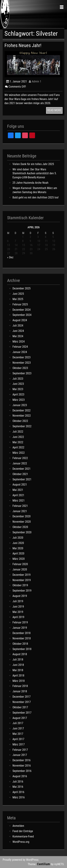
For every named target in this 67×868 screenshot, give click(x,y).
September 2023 (22, 373)
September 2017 (22, 713)
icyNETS (59, 864)
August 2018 (20, 654)
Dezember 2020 (22, 516)
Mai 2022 (18, 442)
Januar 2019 (20, 628)
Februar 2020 (20, 564)
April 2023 (18, 394)
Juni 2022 (18, 437)
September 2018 (22, 649)
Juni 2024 (18, 331)
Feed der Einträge (23, 831)
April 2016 (18, 792)
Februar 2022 (20, 458)
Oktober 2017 (20, 707)
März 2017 (19, 744)
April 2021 (18, 495)
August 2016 (20, 776)
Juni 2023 (18, 384)
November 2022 (22, 416)
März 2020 (19, 559)
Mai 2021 (18, 490)
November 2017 (22, 702)
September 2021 (22, 479)
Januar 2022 (20, 463)
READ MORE (54, 110)
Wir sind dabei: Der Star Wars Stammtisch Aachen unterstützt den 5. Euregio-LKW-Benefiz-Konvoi (35, 173)
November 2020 (22, 522)
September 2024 (22, 315)
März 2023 (19, 400)
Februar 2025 (20, 304)
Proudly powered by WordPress (21, 860)
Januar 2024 (20, 352)
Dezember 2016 (22, 760)
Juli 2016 (18, 782)
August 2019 (20, 596)
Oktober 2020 (20, 527)
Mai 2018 (18, 670)
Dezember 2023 (22, 357)
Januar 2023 (20, 405)
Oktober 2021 (20, 474)
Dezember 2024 (22, 310)
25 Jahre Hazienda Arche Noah (30, 183)
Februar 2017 (20, 750)
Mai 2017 (18, 734)
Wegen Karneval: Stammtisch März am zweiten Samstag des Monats (35, 190)
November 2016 (22, 766)
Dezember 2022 (22, 410)
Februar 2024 (20, 347)
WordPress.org (21, 842)
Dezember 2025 (22, 288)
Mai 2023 (18, 389)
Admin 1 (35, 81)
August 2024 (20, 320)
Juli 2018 (18, 660)
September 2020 (22, 532)
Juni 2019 (18, 607)
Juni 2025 (18, 294)
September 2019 (22, 591)
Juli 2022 (18, 432)
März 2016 (19, 797)
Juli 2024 (18, 326)
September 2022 (22, 426)
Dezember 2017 (22, 697)
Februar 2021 (20, 506)
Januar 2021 (20, 511)
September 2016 (22, 771)
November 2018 (22, 638)
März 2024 (19, 342)
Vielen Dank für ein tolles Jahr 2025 (33, 164)
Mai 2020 (18, 548)
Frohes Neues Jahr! (23, 45)
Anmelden (18, 826)
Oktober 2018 (20, 644)
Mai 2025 (18, 299)
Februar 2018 (20, 686)
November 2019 (22, 580)
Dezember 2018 (22, 633)
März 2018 (19, 681)
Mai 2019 (18, 612)
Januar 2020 (20, 569)
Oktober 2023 (20, 368)
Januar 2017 (20, 755)
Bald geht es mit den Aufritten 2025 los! (36, 197)
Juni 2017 (18, 728)
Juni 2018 (18, 665)
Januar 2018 (20, 691)
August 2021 (20, 485)
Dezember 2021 (22, 469)
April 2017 (18, 739)
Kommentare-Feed (23, 836)
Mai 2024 (18, 336)
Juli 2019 (18, 601)
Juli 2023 (18, 379)
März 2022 (19, 453)
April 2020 (18, 553)
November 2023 (22, 363)
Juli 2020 (18, 538)
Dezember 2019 (22, 575)
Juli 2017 (18, 723)
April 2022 (18, 447)
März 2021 (19, 501)
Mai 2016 (18, 787)
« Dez (10, 257)
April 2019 (18, 617)
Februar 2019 (20, 622)
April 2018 (18, 676)
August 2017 (20, 718)
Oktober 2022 (20, 421)
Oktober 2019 (20, 585)
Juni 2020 (18, 543)
